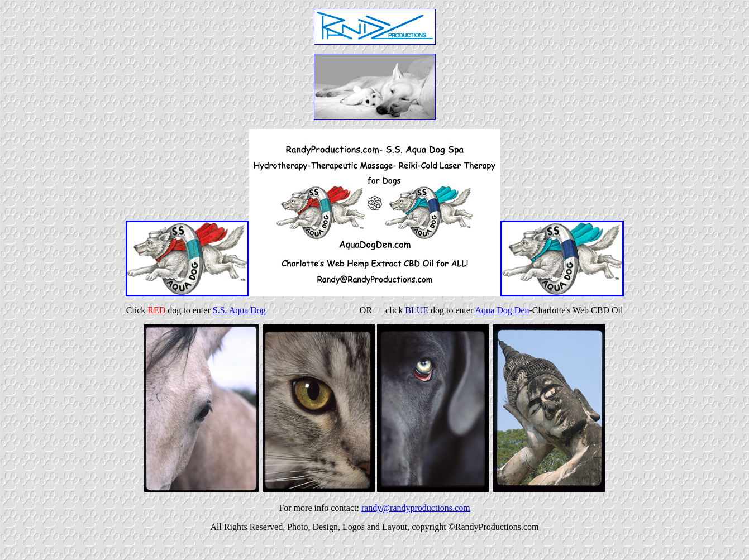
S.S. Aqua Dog (239, 310)
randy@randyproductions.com (416, 508)
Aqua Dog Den (502, 310)
